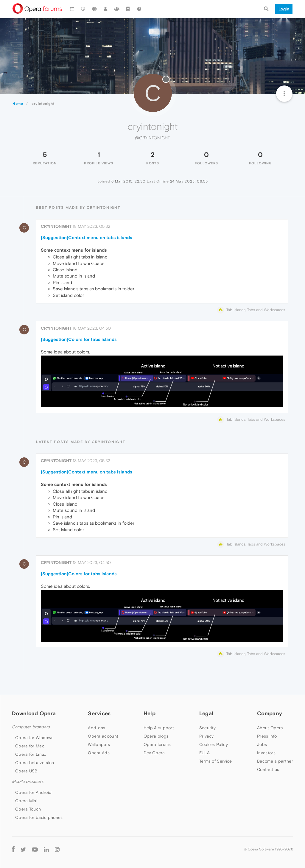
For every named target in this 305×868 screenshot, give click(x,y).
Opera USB (26, 771)
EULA (204, 753)
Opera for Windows (34, 738)
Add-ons (97, 728)
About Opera (270, 728)
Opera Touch (28, 809)
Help (150, 713)
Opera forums (157, 744)
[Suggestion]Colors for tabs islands (79, 339)
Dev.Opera (154, 753)
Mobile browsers (28, 781)
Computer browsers (31, 727)
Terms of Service (216, 761)
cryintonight (56, 226)
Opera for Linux (31, 754)
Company (270, 713)
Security (207, 728)
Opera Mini (26, 801)
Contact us (268, 769)
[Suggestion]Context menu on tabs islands (87, 237)
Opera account (103, 736)
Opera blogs (156, 736)
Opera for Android (33, 792)
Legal (206, 713)
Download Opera (34, 713)
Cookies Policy (214, 744)
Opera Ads (99, 753)
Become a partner (275, 761)
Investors (266, 753)
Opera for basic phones (39, 817)
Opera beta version (35, 763)
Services (99, 713)
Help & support (159, 728)
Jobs (262, 744)
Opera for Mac (30, 746)
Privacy (207, 736)
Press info (267, 736)
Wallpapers (99, 744)
